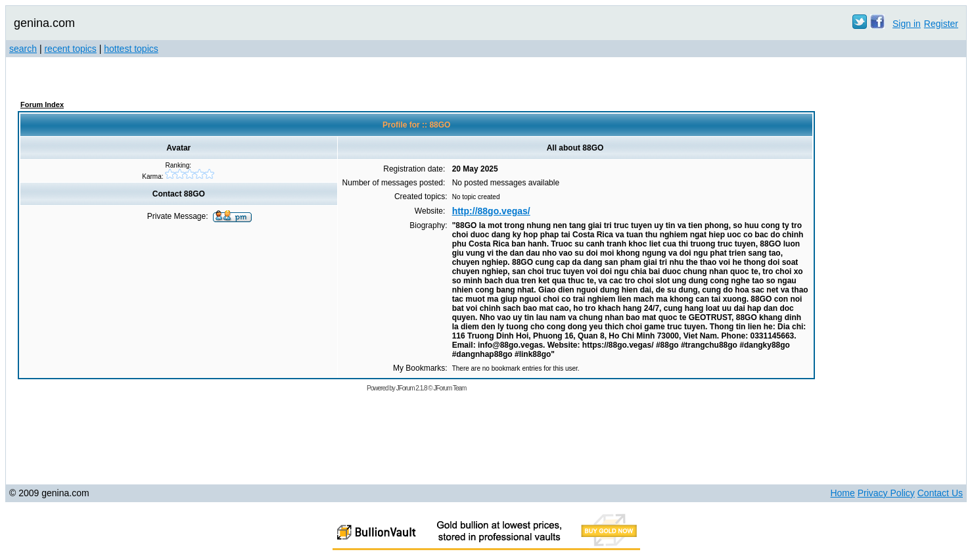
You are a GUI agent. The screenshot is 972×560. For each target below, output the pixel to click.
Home (842, 493)
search (23, 49)
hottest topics (131, 49)
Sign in (907, 24)
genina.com (44, 23)
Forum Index (42, 105)
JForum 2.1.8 (412, 388)
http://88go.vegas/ (491, 211)
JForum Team (450, 388)
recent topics (70, 49)
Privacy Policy (886, 493)
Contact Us (940, 493)
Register (941, 24)
